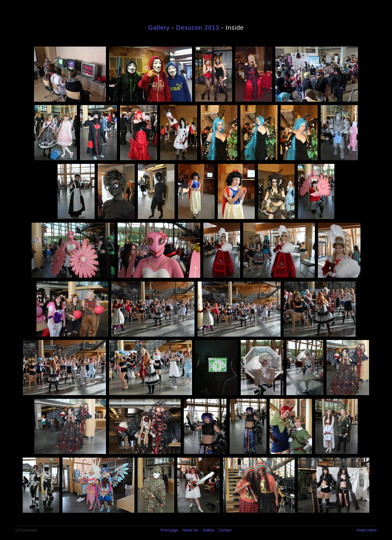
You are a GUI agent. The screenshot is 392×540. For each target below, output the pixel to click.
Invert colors (367, 530)
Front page (169, 530)
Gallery (159, 28)
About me (190, 530)
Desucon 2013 (198, 28)
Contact (225, 530)
